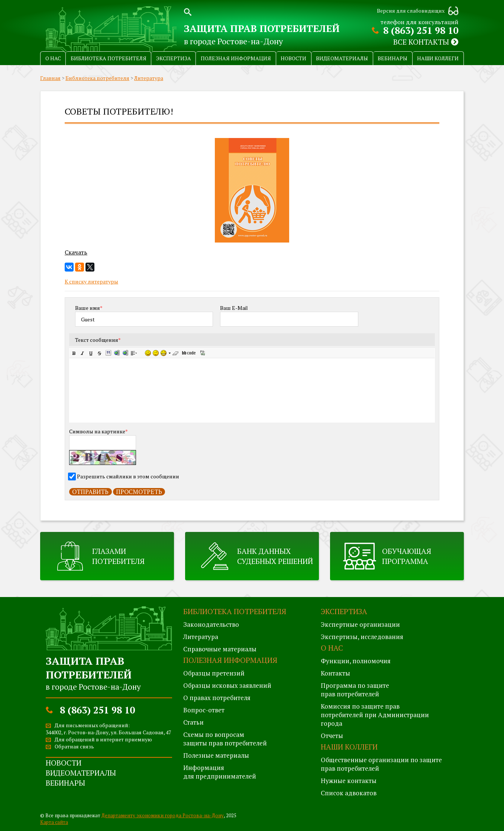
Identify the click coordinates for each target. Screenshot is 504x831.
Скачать (76, 252)
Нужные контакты (349, 781)
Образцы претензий (214, 673)
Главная (50, 78)
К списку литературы (91, 281)
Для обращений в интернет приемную (103, 739)
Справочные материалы (220, 649)
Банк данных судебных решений (275, 556)
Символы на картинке (98, 431)
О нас (53, 58)
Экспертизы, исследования (362, 637)
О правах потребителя (217, 698)
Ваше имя (89, 308)
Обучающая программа (407, 556)
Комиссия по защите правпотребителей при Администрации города (375, 715)
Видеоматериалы (342, 58)
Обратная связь (74, 746)
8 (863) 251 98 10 (421, 30)
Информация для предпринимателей (220, 772)
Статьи (193, 722)
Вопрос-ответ (204, 710)
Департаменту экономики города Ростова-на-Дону (163, 815)
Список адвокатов (349, 793)
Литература (149, 78)
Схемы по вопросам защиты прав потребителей (225, 739)
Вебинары (392, 58)
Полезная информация (236, 58)
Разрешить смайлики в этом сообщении (128, 476)
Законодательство (211, 624)
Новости (293, 58)
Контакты (335, 673)
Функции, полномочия (356, 661)
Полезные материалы (216, 755)
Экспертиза (174, 58)
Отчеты (332, 736)
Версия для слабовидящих (411, 11)
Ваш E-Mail (234, 308)
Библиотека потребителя (109, 58)
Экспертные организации (360, 624)
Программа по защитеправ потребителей (355, 690)
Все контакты (426, 42)
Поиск (188, 11)
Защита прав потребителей (262, 28)
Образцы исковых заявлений (227, 685)
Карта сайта (54, 822)
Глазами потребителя (118, 556)
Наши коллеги (438, 58)
